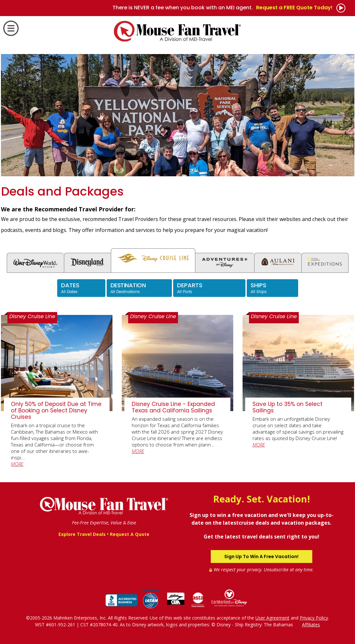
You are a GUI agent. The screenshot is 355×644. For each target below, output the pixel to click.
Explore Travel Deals (82, 534)
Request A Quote (130, 534)
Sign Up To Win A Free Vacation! (261, 557)
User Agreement (272, 618)
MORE (17, 464)
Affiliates (311, 625)
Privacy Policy (314, 618)
